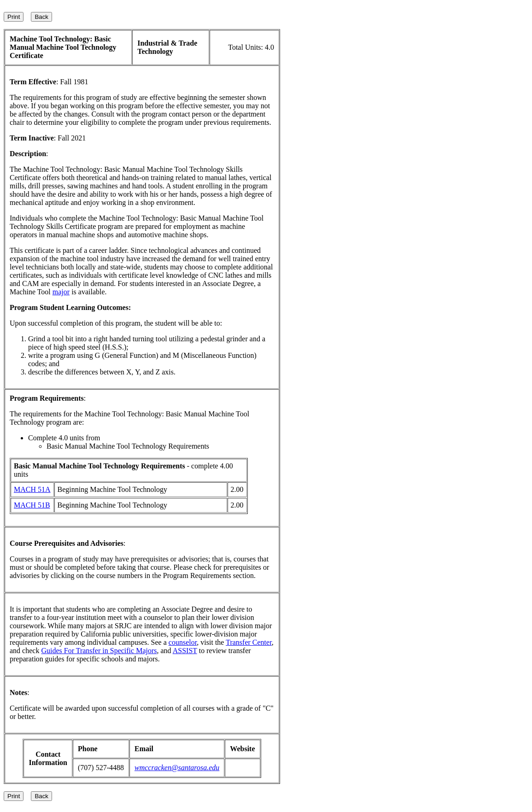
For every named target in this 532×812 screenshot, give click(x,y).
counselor (183, 642)
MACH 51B (32, 505)
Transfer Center (249, 642)
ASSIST (185, 651)
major (61, 292)
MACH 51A (32, 489)
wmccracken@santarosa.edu (177, 768)
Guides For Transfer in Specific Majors (99, 651)
